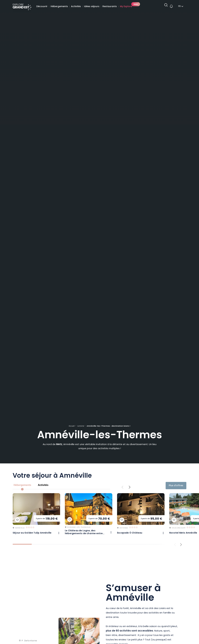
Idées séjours (92, 7)
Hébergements (59, 7)
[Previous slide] (122, 487)
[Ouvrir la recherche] (165, 6)
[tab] (22, 546)
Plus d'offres (176, 486)
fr (179, 7)
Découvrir (42, 7)
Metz (59, 445)
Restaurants (110, 7)
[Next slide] (130, 487)
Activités (76, 7)
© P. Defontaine (28, 642)
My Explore (126, 7)
